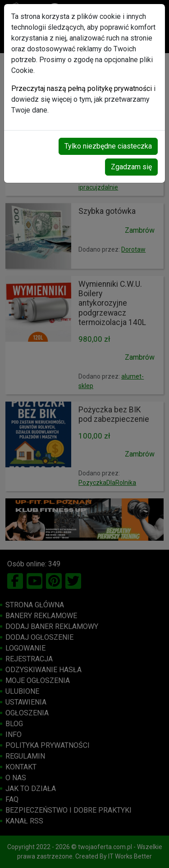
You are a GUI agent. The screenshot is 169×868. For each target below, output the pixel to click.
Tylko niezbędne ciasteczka (108, 146)
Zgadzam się (131, 167)
